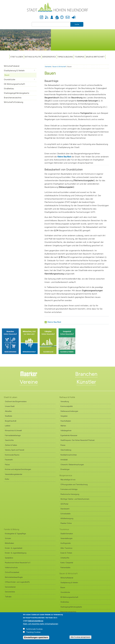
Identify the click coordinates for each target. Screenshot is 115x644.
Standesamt (65, 509)
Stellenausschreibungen (69, 411)
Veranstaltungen (66, 538)
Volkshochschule (11, 568)
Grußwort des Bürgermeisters (16, 402)
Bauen (7, 75)
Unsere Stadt (10, 406)
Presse (74, 16)
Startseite (48, 67)
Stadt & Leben (17, 57)
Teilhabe (8, 597)
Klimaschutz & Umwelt (13, 431)
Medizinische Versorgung (70, 494)
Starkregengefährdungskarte (16, 93)
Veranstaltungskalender (14, 474)
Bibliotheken (9, 543)
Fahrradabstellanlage (13, 435)
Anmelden (52, 16)
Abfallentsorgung (67, 518)
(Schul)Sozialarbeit (12, 572)
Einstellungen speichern (36, 639)
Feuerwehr (9, 460)
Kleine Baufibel (54, 322)
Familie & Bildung (65, 57)
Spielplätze (9, 558)
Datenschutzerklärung (36, 623)
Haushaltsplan (66, 421)
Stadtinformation (67, 534)
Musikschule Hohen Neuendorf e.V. (18, 563)
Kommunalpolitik (67, 406)
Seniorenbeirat (10, 587)
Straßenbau (9, 89)
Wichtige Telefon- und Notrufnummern (75, 499)
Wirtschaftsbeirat (12, 66)
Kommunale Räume (12, 455)
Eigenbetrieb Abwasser (69, 435)
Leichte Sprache (57, 16)
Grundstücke (9, 80)
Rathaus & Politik (33, 57)
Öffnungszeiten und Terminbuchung (74, 485)
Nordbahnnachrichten (69, 455)
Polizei (7, 465)
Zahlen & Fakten (11, 445)
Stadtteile (8, 416)
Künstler (86, 382)
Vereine (29, 382)
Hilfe (62, 16)
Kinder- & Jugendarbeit (14, 548)
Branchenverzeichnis (13, 98)
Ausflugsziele (66, 543)
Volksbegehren (66, 431)
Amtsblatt (64, 460)
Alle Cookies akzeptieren (80, 639)
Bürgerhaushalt (11, 421)
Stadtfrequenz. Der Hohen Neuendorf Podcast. (78, 440)
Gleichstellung (66, 450)
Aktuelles (8, 411)
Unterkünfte (65, 558)
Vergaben (64, 416)
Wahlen (63, 426)
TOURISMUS (79, 57)
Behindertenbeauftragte (14, 577)
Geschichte (9, 440)
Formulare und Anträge (69, 489)
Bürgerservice (49, 57)
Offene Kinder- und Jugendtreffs (17, 582)
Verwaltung (65, 402)
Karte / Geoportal (67, 563)
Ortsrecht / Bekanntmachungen (72, 465)
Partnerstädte (65, 568)
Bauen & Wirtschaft (95, 57)
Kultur (7, 479)
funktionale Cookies (34, 631)
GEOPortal (64, 504)
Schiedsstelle (65, 514)
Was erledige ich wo (68, 480)
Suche (77, 24)
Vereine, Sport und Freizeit (15, 450)
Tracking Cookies (33, 634)
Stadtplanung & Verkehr (14, 71)
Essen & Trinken (66, 553)
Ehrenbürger (65, 469)
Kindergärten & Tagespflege (15, 534)
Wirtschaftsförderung (14, 102)
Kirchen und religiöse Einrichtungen (18, 469)
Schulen (8, 538)
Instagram (41, 16)
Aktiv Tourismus (66, 548)
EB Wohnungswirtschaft (14, 84)
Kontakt (68, 16)
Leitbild (8, 426)
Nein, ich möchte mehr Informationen (41, 626)
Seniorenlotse (10, 592)
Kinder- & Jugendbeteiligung (16, 553)
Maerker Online (66, 523)
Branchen (86, 374)
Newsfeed (47, 16)
